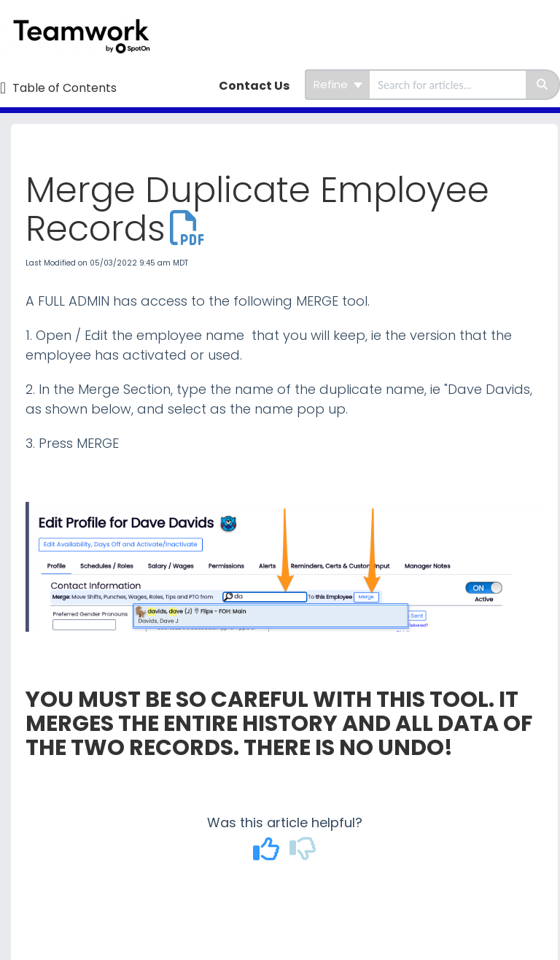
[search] (448, 85)
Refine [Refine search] (338, 84)
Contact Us (254, 86)
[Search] (543, 85)
